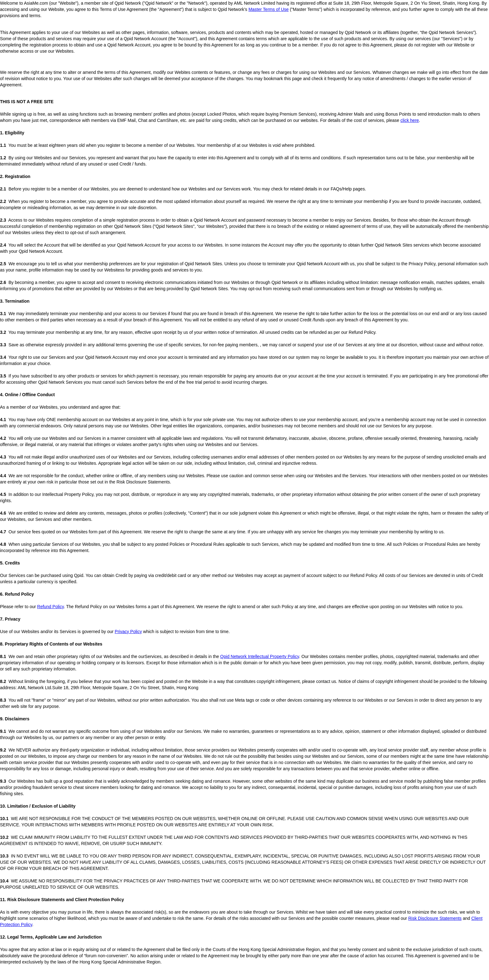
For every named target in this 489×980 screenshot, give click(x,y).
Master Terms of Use (269, 9)
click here (410, 120)
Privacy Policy (128, 632)
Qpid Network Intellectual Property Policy (260, 656)
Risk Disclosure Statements (435, 918)
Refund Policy (50, 607)
